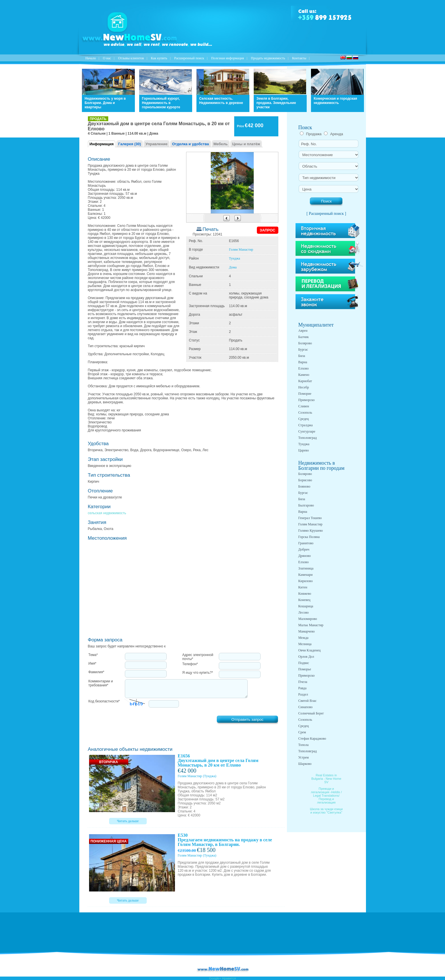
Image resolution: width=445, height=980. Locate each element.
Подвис (304, 663)
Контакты (299, 58)
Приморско (307, 400)
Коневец (305, 600)
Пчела (303, 682)
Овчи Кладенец (310, 650)
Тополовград (308, 438)
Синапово (306, 707)
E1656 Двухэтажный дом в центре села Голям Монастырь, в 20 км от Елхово (218, 760)
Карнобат (305, 381)
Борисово (305, 480)
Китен (303, 587)
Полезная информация (228, 58)
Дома (233, 267)
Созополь (305, 413)
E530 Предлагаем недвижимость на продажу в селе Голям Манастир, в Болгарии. (225, 840)
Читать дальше (128, 821)
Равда (303, 688)
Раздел (303, 694)
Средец (304, 419)
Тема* (93, 655)
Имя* (92, 663)
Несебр (304, 387)
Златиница (306, 568)
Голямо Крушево (311, 531)
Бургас (303, 349)
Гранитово (306, 543)
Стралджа (306, 425)
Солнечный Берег (311, 713)
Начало (91, 58)
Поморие (305, 394)
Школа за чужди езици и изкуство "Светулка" (326, 811)
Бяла (302, 356)
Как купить (159, 58)
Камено (304, 375)
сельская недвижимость (107, 513)
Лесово (304, 612)
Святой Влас (308, 701)
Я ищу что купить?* (198, 673)
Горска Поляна (309, 537)
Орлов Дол (306, 657)
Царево (304, 450)
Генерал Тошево (310, 518)
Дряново (305, 556)
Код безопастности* (104, 701)
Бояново (304, 486)
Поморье (305, 669)
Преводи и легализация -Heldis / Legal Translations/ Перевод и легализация (326, 796)
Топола (304, 745)
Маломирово (308, 619)
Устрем (304, 757)
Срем (302, 732)
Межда (304, 638)
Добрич (304, 549)
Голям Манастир (241, 250)
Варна (303, 362)
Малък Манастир (311, 625)
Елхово (304, 368)
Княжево (305, 594)
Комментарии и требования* (101, 683)
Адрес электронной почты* (198, 657)
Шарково (305, 764)
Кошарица (306, 606)
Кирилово (306, 581)
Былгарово (306, 505)
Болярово (305, 343)
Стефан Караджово (312, 739)
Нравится (229, 978)
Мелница (305, 644)
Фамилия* (97, 672)
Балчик (304, 337)
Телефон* (190, 664)
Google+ (215, 978)
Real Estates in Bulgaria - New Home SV (326, 779)
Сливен (304, 406)
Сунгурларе (307, 431)
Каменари (306, 575)
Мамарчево (307, 631)
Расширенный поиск (189, 58)
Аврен (303, 331)
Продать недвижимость (268, 58)
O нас (107, 58)
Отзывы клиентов (131, 58)
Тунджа (235, 258)
